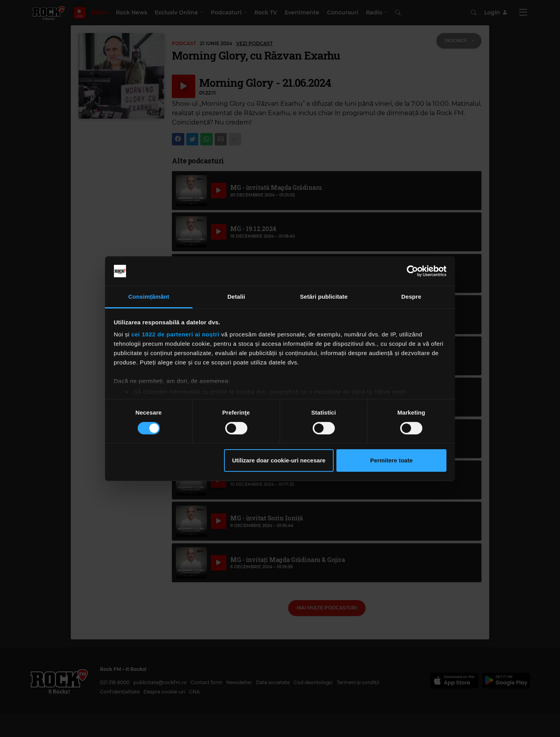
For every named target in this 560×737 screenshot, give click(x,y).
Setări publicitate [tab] (324, 297)
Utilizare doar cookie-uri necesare (279, 460)
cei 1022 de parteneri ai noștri (175, 334)
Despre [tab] (411, 297)
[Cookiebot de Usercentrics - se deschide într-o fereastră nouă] (412, 271)
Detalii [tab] (236, 297)
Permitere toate (391, 460)
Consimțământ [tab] (149, 297)
